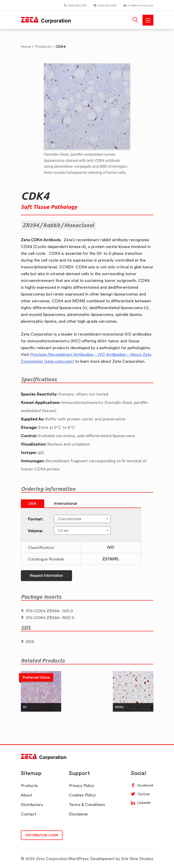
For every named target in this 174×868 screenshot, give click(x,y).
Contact (28, 814)
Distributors (32, 805)
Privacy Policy (81, 786)
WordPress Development (91, 859)
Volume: (35, 531)
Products (29, 786)
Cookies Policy (82, 795)
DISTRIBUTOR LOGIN (42, 835)
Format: (35, 519)
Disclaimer (79, 814)
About (27, 795)
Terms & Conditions (87, 805)
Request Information (46, 576)
